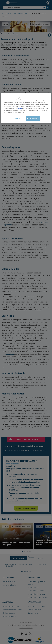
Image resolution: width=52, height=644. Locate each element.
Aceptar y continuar (33, 118)
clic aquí (20, 108)
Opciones (17, 118)
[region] (26, 108)
